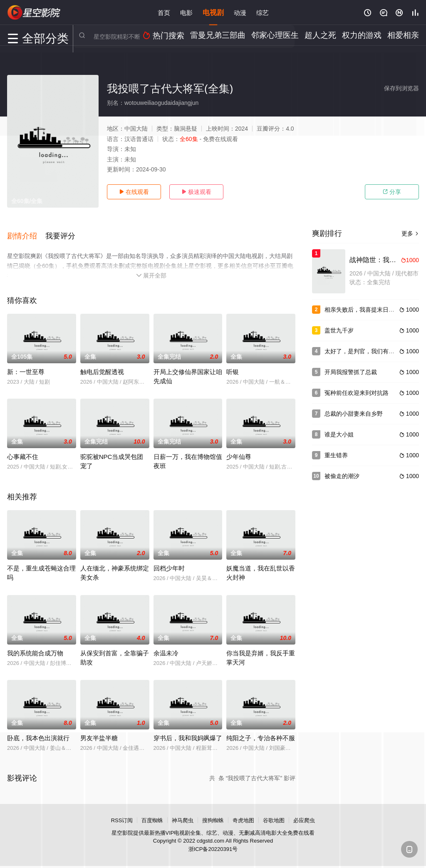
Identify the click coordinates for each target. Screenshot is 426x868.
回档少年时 (169, 562)
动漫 (240, 12)
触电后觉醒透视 (102, 366)
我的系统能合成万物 (35, 647)
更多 (410, 233)
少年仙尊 (239, 451)
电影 (186, 12)
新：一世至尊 (26, 366)
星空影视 (34, 12)
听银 (233, 366)
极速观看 (196, 192)
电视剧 (213, 12)
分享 (392, 192)
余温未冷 (166, 647)
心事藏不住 (23, 451)
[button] (26, 233)
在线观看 (134, 192)
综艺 (263, 12)
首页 (164, 12)
